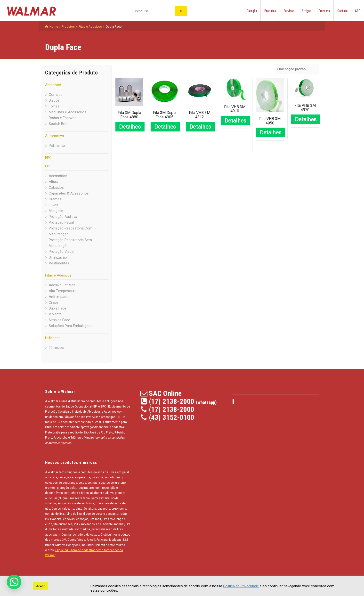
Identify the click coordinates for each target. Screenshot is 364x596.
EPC (48, 158)
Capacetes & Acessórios (69, 193)
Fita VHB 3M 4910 (235, 109)
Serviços (289, 11)
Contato (342, 11)
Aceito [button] (41, 586)
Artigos (306, 11)
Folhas (54, 106)
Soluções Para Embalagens (71, 326)
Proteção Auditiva (63, 217)
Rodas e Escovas (63, 118)
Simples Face (59, 320)
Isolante (55, 314)
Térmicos (56, 348)
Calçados (56, 188)
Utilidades (53, 338)
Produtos (270, 11)
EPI (48, 166)
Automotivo (55, 136)
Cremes (55, 199)
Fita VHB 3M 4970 (305, 108)
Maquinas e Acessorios (68, 112)
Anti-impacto (59, 297)
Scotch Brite (59, 124)
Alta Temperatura (63, 291)
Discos (54, 100)
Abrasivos (53, 85)
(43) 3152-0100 (172, 417)
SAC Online (165, 393)
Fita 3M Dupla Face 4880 (129, 115)
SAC (358, 11)
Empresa (324, 11)
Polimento (57, 146)
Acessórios (58, 176)
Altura (53, 182)
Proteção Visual (61, 252)
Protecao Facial (61, 222)
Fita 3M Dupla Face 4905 (165, 115)
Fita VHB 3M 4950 (270, 121)
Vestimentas (59, 263)
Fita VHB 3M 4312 (200, 115)
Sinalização (58, 257)
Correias (56, 95)
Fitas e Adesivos (58, 275)
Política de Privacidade (241, 586)
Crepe (53, 302)
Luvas (53, 205)
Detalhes (130, 127)
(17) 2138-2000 (172, 401)
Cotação (252, 11)
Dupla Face (57, 308)
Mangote (56, 211)
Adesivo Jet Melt (62, 285)
